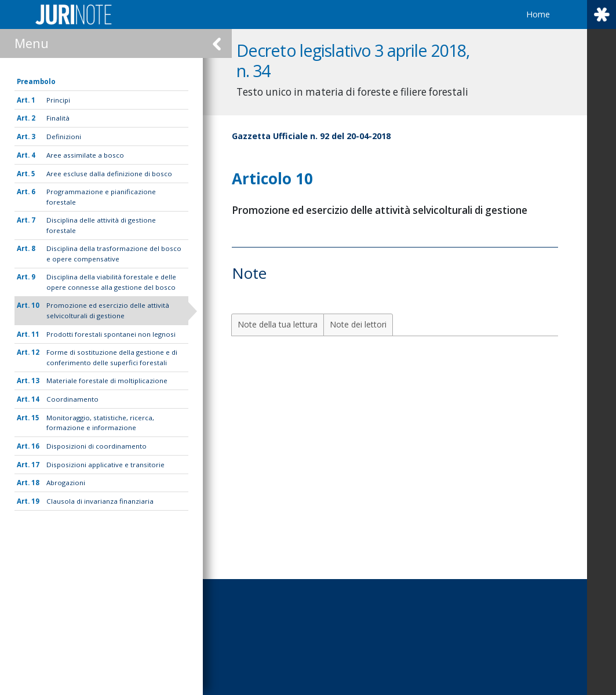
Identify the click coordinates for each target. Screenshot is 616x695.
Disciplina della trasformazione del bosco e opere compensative (114, 253)
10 (35, 305)
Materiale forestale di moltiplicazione (107, 381)
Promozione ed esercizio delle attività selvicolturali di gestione (108, 310)
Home (538, 14)
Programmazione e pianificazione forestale (101, 197)
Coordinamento (72, 399)
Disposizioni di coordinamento (96, 446)
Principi (58, 100)
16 (35, 446)
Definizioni (64, 137)
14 (35, 399)
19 (35, 501)
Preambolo (36, 81)
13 (35, 381)
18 (35, 483)
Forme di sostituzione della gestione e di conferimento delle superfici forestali (112, 357)
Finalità (58, 118)
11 (35, 334)
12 (35, 352)
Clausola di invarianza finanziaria (100, 501)
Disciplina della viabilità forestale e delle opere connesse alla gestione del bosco (111, 282)
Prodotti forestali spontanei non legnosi (111, 334)
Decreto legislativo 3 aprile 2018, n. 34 (363, 60)
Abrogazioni (66, 483)
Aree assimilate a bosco (85, 155)
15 (35, 418)
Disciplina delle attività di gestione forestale (101, 225)
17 (35, 465)
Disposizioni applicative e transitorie (105, 465)
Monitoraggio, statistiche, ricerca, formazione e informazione (100, 423)
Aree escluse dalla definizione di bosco (109, 174)
